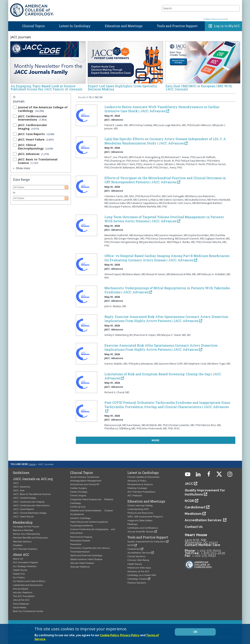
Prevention (76, 544)
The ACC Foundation (24, 596)
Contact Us (194, 527)
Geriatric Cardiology (80, 518)
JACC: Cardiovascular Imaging (29, 502)
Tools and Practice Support (177, 27)
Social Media (19, 608)
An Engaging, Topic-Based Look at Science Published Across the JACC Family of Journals (46, 88)
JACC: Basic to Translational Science (32, 494)
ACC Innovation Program (26, 562)
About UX (18, 559)
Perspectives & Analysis (140, 484)
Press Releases (21, 604)
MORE (155, 440)
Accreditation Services (139, 553)
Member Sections (22, 542)
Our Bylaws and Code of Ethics (29, 581)
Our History (19, 577)
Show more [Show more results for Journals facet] (23, 168)
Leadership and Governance (28, 585)
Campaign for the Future (26, 527)
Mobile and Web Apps (139, 568)
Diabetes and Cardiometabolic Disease (91, 511)
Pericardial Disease (80, 541)
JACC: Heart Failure (23, 517)
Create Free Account (214, 20)
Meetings (133, 524)
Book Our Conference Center (28, 611)
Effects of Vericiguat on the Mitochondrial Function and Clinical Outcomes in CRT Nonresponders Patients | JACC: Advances (165, 180)
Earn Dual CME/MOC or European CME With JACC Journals (199, 88)
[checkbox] (15, 107)
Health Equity (20, 570)
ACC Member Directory (25, 549)
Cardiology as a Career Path (142, 575)
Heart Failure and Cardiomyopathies (89, 522)
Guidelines (154, 5)
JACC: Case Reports (23, 509)
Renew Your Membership (26, 534)
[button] (236, 12)
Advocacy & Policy (137, 481)
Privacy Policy (130, 635)
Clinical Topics (33, 27)
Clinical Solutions (136, 556)
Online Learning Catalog (140, 505)
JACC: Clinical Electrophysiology (30, 513)
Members (198, 5)
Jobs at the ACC (21, 600)
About (213, 5)
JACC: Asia (19, 490)
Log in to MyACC (227, 27)
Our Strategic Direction (25, 566)
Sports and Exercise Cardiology (86, 555)
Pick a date (66, 187)
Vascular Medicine (80, 567)
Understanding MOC (138, 509)
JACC (169, 5)
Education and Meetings (124, 27)
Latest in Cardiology (143, 473)
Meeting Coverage (137, 488)
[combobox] (198, 12)
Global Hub (19, 574)
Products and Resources (140, 513)
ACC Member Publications (141, 492)
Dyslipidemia (77, 514)
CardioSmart (134, 549)
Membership (23, 522)
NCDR (131, 545)
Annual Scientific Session (141, 532)
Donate (235, 5)
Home (12, 26)
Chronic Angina (78, 495)
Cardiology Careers (137, 579)
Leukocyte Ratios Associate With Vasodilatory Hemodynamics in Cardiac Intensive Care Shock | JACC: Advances (162, 109)
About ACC (21, 555)
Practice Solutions (137, 583)
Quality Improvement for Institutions (147, 542)
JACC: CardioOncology (25, 498)
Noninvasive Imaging (81, 537)
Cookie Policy (109, 635)
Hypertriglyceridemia (81, 526)
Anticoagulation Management (86, 481)
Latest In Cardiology (75, 27)
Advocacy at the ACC (138, 571)
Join (223, 5)
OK (195, 632)
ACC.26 (182, 5)
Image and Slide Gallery (140, 520)
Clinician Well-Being (138, 560)
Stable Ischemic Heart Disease (86, 559)
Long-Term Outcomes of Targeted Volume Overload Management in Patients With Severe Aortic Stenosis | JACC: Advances (164, 219)
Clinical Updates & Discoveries (143, 477)
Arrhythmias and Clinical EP (85, 484)
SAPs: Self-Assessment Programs (145, 517)
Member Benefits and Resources (30, 538)
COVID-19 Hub (78, 507)
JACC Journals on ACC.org (33, 479)
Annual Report (20, 589)
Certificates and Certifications (143, 528)
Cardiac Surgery (79, 488)
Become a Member (23, 530)
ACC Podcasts (135, 495)
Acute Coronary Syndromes (85, 477)
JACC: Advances (22, 487)
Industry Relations (23, 592)
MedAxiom (193, 514)
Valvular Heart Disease (82, 563)
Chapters (18, 545)
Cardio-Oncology (79, 492)
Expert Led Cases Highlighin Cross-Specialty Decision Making (123, 88)
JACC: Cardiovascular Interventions (31, 505)
